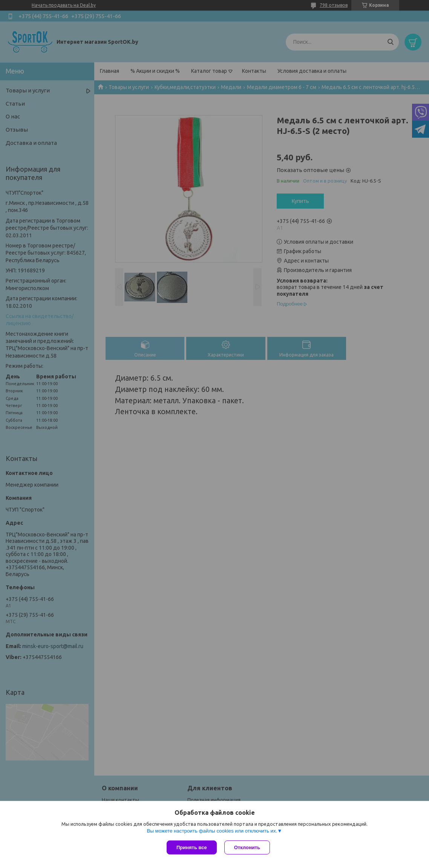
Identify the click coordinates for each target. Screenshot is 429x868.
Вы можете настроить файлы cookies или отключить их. (212, 831)
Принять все (192, 847)
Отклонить (247, 847)
